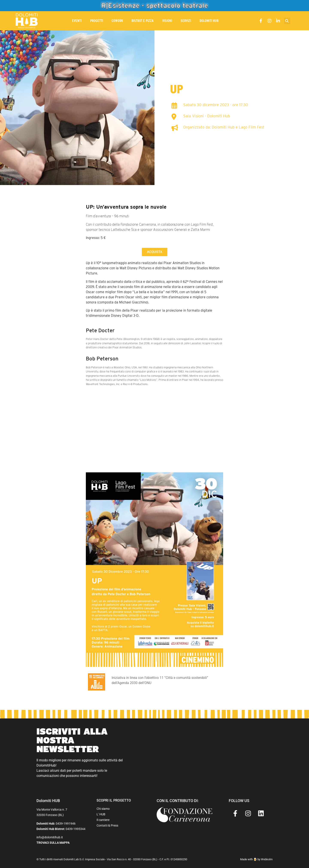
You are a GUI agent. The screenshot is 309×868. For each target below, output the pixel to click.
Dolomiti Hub (209, 21)
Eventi (77, 21)
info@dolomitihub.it (50, 837)
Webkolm (267, 859)
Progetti (97, 21)
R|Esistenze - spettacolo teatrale (154, 5)
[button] (287, 21)
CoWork (117, 21)
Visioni (167, 21)
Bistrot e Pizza (143, 21)
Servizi (186, 21)
